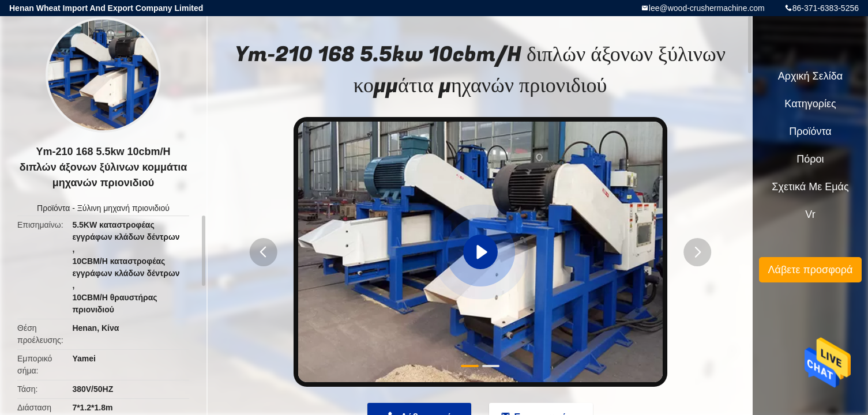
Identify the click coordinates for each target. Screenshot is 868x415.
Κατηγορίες (810, 104)
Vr (810, 214)
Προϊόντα (53, 208)
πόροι (810, 159)
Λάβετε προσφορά (810, 270)
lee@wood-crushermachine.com (707, 8)
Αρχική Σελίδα (810, 76)
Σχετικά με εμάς (810, 187)
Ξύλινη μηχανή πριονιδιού (123, 208)
